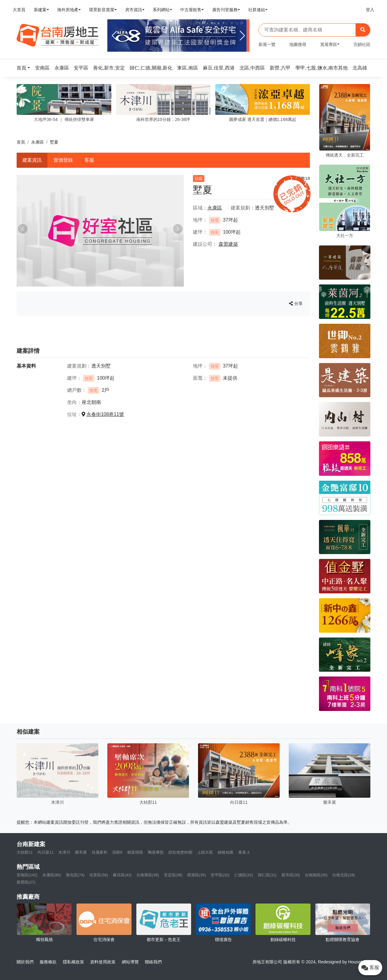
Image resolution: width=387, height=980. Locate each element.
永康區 (37, 142)
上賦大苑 (205, 852)
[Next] (242, 36)
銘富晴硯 (135, 852)
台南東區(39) (148, 875)
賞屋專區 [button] (329, 44)
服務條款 (48, 962)
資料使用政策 (103, 962)
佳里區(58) (99, 875)
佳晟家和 (99, 852)
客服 (89, 160)
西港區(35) (197, 875)
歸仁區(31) (267, 875)
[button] (25, 68)
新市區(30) (291, 875)
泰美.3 (244, 852)
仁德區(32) (244, 875)
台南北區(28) (344, 875)
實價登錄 (63, 160)
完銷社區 (362, 44)
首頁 (21, 142)
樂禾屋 (81, 852)
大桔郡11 (25, 852)
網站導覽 (130, 962)
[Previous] (114, 36)
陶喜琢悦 (156, 852)
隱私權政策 (73, 962)
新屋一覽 (267, 44)
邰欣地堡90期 (180, 852)
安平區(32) (220, 875)
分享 (296, 303)
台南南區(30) (316, 875)
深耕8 (117, 852)
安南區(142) (27, 875)
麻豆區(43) (122, 875)
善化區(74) (75, 875)
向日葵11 (46, 852)
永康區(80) (52, 875)
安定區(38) (173, 875)
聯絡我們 (153, 962)
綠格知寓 (226, 852)
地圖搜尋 (298, 44)
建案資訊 (32, 160)
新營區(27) (26, 882)
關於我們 (25, 962)
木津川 (64, 852)
